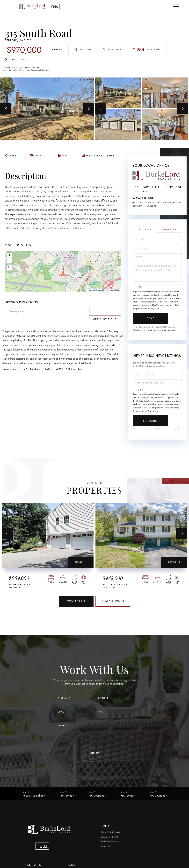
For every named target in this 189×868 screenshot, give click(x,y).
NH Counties (97, 797)
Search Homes (113, 603)
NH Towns (66, 797)
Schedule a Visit (169, 230)
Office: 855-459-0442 (111, 835)
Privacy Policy (154, 309)
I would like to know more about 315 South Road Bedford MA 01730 (157, 273)
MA (25, 361)
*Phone (100, 714)
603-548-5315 (145, 198)
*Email (60, 714)
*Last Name (102, 700)
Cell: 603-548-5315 (110, 839)
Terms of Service (165, 331)
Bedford (49, 361)
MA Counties (158, 797)
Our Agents (151, 207)
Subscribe (151, 422)
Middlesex (36, 361)
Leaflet (92, 290)
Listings (16, 361)
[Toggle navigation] (176, 6)
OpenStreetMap (104, 290)
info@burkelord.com (110, 844)
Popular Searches (33, 797)
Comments (63, 727)
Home (6, 361)
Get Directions (106, 311)
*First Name (63, 700)
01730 (60, 361)
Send (151, 319)
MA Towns (127, 797)
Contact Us (138, 207)
